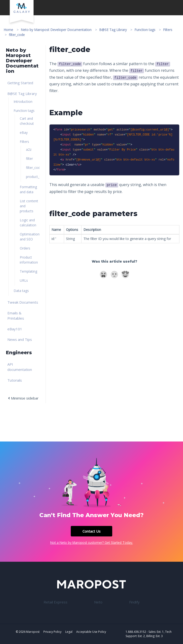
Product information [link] (29, 260)
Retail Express (56, 602)
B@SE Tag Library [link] (22, 93)
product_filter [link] (33, 177)
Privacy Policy (52, 632)
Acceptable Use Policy (91, 632)
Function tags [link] (24, 111)
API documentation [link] (20, 367)
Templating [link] (28, 271)
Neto (98, 602)
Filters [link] (24, 142)
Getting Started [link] (20, 83)
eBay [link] (24, 132)
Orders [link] (25, 248)
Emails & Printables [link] (16, 316)
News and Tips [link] (20, 339)
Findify (134, 602)
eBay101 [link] (15, 329)
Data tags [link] (21, 291)
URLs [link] (24, 280)
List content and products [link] (29, 206)
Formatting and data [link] (28, 189)
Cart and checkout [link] (27, 121)
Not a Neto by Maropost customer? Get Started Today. (92, 543)
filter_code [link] (33, 168)
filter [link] (29, 158)
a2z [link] (29, 149)
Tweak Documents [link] (23, 302)
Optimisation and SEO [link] (30, 237)
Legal (69, 632)
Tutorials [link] (15, 380)
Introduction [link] (23, 101)
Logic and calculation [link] (28, 223)
